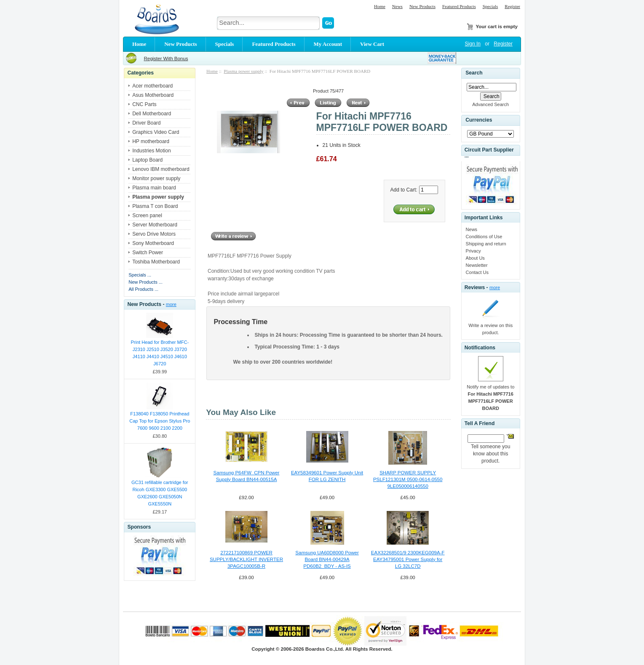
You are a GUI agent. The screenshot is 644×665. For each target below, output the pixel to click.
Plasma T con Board (155, 206)
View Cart (372, 44)
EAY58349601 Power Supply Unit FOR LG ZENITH (327, 476)
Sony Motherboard (153, 243)
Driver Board (146, 123)
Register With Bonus (166, 59)
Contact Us (477, 272)
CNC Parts (144, 104)
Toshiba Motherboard (156, 262)
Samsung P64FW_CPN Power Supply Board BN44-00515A (247, 476)
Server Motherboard (155, 225)
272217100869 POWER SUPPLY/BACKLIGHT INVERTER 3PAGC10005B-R (246, 559)
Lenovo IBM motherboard (161, 169)
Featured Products (459, 6)
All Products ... (143, 289)
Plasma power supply (243, 71)
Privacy (473, 251)
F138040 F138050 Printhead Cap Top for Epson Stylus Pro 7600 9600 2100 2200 (160, 421)
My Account (328, 44)
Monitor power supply (156, 178)
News (397, 6)
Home (380, 6)
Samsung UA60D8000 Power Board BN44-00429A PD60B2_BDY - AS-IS (327, 559)
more (171, 304)
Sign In (473, 44)
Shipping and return (486, 244)
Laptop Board (147, 160)
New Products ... (146, 282)
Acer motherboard (152, 86)
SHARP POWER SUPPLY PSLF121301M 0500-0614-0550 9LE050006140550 (408, 479)
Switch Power (148, 253)
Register (512, 6)
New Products (422, 6)
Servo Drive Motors (154, 234)
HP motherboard (151, 141)
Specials (490, 6)
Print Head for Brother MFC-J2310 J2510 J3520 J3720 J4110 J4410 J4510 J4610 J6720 (160, 353)
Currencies (479, 120)
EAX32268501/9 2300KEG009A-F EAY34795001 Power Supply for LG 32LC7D (408, 559)
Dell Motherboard (152, 114)
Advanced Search (490, 104)
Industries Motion (151, 151)
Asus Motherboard (153, 95)
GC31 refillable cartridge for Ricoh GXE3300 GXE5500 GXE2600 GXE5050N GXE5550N (160, 493)
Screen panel (147, 215)
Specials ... (140, 275)
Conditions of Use (484, 237)
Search (474, 73)
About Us (475, 258)
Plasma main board (154, 188)
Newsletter (477, 265)
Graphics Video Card (156, 132)
